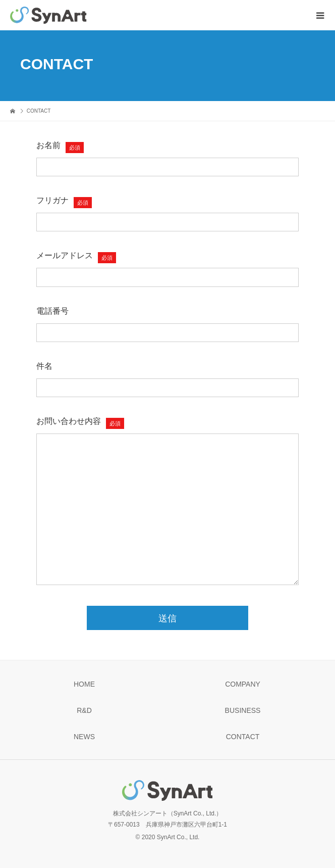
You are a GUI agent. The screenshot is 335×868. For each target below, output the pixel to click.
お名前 (48, 145)
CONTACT (243, 737)
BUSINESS (243, 710)
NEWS (84, 737)
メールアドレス (65, 255)
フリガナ (52, 200)
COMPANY (243, 684)
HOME (84, 684)
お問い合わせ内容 (69, 421)
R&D (84, 710)
